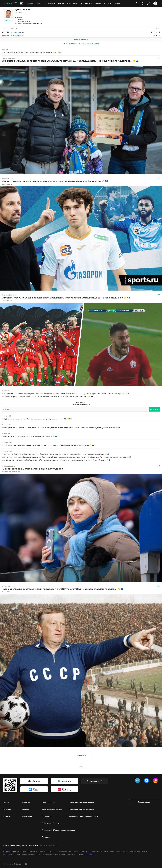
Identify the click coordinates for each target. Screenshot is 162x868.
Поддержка (27, 816)
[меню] (22, 3)
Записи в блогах (93, 44)
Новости (82, 44)
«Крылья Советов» (8, 64)
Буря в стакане (7, 301)
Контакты (7, 816)
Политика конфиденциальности (82, 809)
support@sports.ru (47, 846)
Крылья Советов (17, 32)
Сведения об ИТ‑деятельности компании (58, 830)
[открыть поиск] (137, 3)
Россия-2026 (6, 592)
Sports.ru (9, 851)
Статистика (73, 44)
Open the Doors (7, 184)
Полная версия (144, 802)
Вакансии (26, 802)
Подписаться (8, 20)
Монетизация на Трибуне (52, 809)
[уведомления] (143, 3)
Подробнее (88, 854)
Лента (65, 44)
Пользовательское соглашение (82, 802)
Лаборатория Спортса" (51, 823)
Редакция (7, 809)
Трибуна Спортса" (49, 802)
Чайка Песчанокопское (25, 23)
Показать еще (81, 755)
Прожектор (46, 816)
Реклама (26, 809)
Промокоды (47, 837)
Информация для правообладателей (84, 816)
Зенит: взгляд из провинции (11, 472)
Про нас (6, 802)
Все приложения (95, 781)
